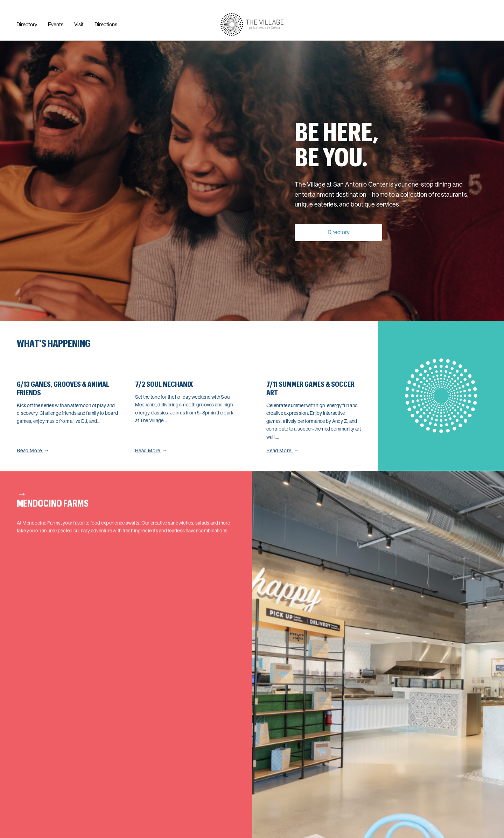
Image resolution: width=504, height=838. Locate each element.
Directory (339, 232)
